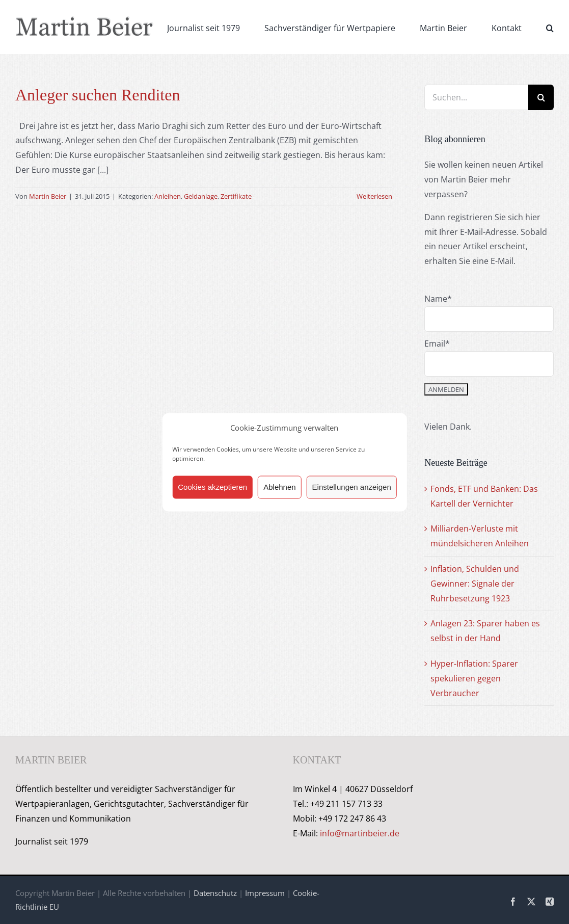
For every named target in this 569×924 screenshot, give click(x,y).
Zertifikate (236, 196)
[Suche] (541, 97)
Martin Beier (48, 196)
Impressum (265, 893)
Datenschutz (215, 893)
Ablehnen (279, 487)
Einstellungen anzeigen (352, 487)
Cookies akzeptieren (212, 487)
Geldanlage (201, 196)
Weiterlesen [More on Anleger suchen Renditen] (374, 196)
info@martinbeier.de (360, 833)
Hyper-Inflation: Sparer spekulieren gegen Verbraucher (474, 678)
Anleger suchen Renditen (98, 95)
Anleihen (168, 196)
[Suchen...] (476, 97)
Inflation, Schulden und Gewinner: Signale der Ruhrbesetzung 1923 (475, 584)
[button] (550, 27)
